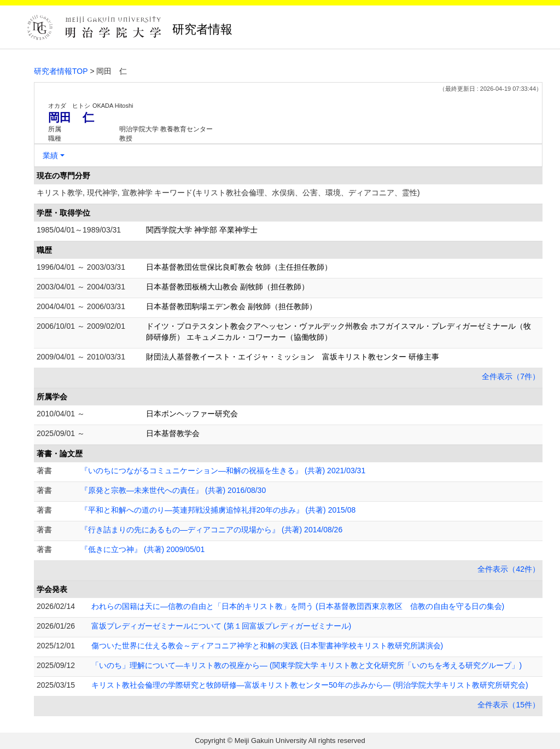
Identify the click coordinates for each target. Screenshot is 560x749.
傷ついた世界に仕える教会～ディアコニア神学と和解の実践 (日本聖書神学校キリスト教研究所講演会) (267, 646)
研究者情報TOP (61, 71)
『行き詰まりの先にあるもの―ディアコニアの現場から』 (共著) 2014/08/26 (211, 530)
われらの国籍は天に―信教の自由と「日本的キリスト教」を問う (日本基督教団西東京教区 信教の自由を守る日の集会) (298, 606)
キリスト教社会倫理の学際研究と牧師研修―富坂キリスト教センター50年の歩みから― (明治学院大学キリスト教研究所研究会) (310, 685)
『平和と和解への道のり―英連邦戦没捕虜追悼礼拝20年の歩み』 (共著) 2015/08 (218, 510)
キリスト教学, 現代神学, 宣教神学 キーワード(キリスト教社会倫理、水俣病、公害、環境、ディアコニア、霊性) (228, 193)
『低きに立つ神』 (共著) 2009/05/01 (142, 549)
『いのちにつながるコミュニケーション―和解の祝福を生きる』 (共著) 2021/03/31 (223, 471)
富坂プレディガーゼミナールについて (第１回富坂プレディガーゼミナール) (221, 626)
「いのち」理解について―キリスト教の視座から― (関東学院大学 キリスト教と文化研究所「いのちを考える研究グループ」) (307, 665)
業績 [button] (50, 155)
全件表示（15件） (509, 705)
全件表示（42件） (509, 569)
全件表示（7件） (511, 376)
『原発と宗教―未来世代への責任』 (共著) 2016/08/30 (173, 490)
